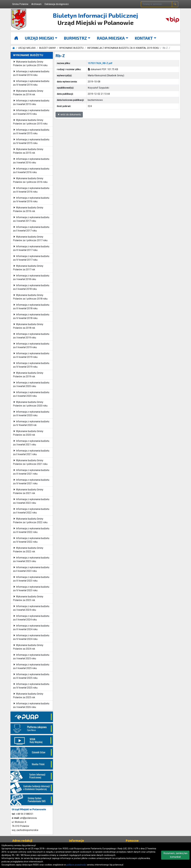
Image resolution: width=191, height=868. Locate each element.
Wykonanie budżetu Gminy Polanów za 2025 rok (28, 696)
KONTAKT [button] (144, 38)
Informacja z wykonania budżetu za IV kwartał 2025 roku (31, 686)
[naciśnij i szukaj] (175, 4)
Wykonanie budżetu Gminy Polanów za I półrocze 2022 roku (30, 521)
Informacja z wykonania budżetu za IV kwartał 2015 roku (31, 141)
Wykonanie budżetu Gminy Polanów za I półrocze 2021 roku (30, 462)
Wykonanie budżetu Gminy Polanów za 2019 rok (28, 375)
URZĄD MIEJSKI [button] (39, 38)
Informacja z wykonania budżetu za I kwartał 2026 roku (31, 705)
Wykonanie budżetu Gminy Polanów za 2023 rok (28, 598)
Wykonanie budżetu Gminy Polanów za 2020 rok (28, 433)
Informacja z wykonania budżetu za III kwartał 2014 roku (31, 73)
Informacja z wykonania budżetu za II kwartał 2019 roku (31, 346)
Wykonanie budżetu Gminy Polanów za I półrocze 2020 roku (30, 404)
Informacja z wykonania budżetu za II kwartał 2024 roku (31, 618)
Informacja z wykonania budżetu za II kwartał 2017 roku (31, 229)
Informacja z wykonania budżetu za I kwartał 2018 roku (31, 277)
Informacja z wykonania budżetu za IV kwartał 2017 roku (31, 258)
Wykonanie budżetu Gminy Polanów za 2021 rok (28, 491)
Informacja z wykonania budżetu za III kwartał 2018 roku (31, 307)
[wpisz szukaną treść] (156, 4)
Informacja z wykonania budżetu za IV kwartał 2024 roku (31, 637)
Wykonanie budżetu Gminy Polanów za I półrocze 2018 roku (30, 297)
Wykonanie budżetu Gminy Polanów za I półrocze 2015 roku (30, 122)
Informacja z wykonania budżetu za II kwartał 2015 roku (31, 112)
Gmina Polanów (20, 4)
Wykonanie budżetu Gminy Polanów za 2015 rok (28, 151)
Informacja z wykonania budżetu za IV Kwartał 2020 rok (31, 423)
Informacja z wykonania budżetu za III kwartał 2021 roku (31, 472)
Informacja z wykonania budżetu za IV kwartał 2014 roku (31, 83)
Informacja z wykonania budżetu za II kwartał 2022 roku (31, 511)
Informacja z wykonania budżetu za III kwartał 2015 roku (31, 132)
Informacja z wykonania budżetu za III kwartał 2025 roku (31, 676)
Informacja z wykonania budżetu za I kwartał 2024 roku (31, 608)
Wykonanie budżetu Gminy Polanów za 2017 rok (28, 268)
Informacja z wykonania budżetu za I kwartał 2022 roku (31, 501)
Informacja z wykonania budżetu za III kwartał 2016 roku (31, 190)
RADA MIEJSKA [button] (111, 38)
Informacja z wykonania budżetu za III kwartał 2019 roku (31, 355)
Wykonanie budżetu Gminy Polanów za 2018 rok (28, 326)
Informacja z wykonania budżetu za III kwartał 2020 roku (31, 414)
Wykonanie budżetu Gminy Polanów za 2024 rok (28, 647)
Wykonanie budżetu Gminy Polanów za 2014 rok (28, 93)
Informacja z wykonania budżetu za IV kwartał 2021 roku (31, 482)
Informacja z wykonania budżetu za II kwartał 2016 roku (31, 170)
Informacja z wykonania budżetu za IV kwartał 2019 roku (31, 365)
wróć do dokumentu (69, 115)
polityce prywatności (76, 865)
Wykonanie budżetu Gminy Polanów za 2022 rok (28, 550)
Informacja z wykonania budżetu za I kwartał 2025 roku (31, 657)
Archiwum (36, 4)
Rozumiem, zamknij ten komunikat (175, 855)
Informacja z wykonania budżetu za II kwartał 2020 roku (31, 394)
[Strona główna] (16, 38)
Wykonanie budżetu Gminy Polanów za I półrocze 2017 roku (30, 239)
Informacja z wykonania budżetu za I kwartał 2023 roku (31, 559)
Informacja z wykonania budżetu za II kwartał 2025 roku (31, 666)
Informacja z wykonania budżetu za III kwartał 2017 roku (31, 248)
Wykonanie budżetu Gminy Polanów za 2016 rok (28, 209)
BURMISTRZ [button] (75, 38)
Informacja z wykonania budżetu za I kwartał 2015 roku (31, 102)
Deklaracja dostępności (57, 4)
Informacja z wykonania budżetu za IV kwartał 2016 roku (31, 200)
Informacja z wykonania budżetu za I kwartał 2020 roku (31, 384)
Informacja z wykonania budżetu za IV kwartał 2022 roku (31, 540)
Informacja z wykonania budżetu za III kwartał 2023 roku (31, 579)
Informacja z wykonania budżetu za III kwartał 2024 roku (31, 628)
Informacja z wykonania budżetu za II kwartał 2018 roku (31, 287)
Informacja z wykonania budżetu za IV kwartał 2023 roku (31, 589)
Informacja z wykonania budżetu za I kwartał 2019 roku (31, 336)
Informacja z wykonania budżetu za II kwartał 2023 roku (31, 569)
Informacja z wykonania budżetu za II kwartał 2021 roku (31, 452)
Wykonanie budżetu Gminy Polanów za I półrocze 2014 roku (30, 64)
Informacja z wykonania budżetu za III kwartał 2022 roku (31, 530)
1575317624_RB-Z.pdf (100, 63)
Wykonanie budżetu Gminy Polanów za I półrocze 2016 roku (30, 180)
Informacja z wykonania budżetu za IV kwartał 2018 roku (31, 316)
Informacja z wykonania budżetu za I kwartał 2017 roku (31, 219)
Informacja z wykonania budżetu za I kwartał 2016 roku (31, 161)
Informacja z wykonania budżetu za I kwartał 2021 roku (31, 443)
